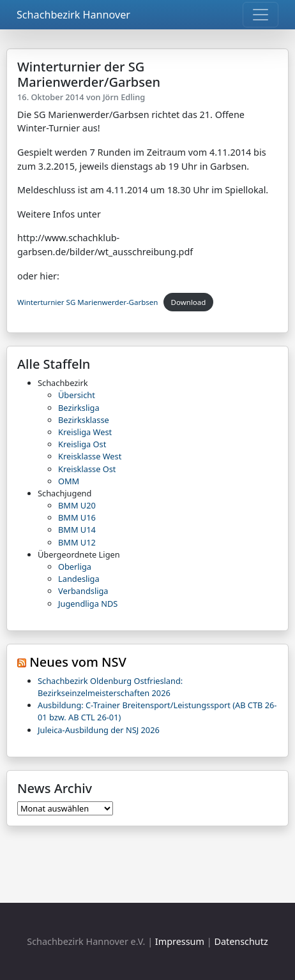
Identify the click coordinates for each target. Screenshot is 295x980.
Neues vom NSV (78, 662)
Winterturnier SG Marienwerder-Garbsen (87, 302)
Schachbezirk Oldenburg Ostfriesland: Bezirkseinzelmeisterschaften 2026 (110, 687)
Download (189, 302)
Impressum (180, 941)
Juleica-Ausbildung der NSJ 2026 (99, 730)
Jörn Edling (124, 97)
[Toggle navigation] (261, 15)
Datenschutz (241, 941)
